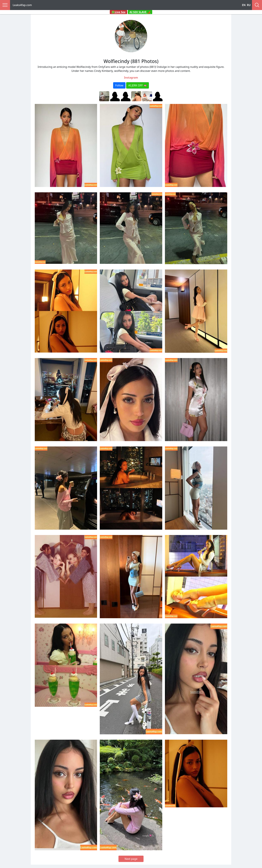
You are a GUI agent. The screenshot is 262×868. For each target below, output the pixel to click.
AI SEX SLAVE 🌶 (140, 12)
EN (244, 5)
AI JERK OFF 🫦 (138, 85)
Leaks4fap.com (22, 5)
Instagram (131, 78)
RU (249, 5)
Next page (131, 859)
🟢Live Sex (118, 12)
